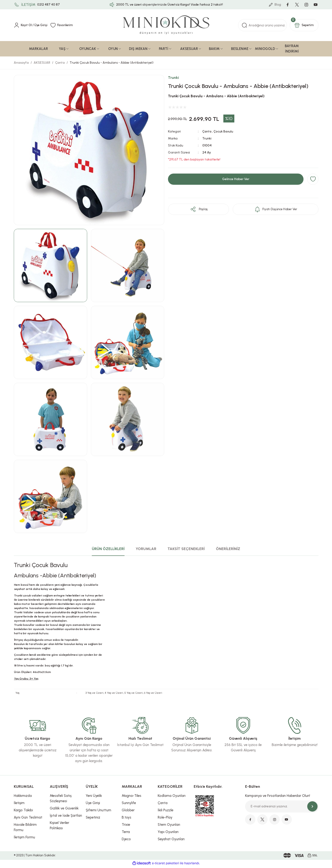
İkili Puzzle (166, 812)
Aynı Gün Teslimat (28, 819)
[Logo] (166, 27)
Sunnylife (129, 804)
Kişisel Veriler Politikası (59, 827)
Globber (128, 812)
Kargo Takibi (23, 812)
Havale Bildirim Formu (25, 829)
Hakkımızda (23, 797)
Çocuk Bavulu (224, 133)
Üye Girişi (93, 804)
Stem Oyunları (169, 826)
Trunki (173, 79)
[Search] (262, 27)
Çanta (207, 133)
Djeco (126, 840)
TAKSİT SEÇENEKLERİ (186, 550)
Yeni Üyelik (94, 797)
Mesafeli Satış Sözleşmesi (61, 800)
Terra (126, 833)
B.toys (127, 819)
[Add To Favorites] (313, 181)
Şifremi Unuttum (98, 812)
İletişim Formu (24, 839)
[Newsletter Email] (282, 808)
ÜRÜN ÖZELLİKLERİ (108, 550)
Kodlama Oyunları (172, 797)
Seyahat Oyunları (171, 840)
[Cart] (304, 27)
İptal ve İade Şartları (66, 817)
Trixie (126, 826)
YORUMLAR (146, 550)
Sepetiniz (93, 819)
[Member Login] (31, 27)
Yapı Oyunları (168, 833)
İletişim (19, 804)
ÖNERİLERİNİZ (228, 550)
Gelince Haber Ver (236, 181)
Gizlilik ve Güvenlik (64, 810)
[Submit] (312, 808)
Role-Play (165, 819)
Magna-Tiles (132, 797)
